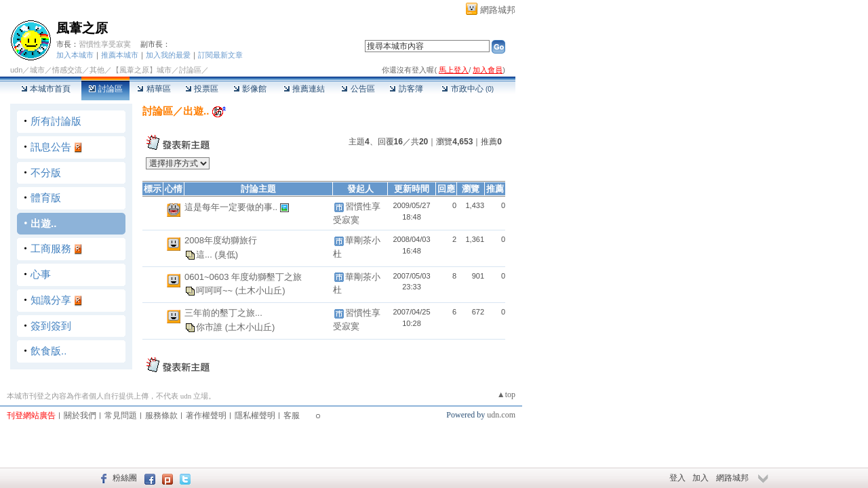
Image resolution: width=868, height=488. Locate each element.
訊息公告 (51, 147)
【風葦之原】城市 (142, 70)
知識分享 (51, 300)
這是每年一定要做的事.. (232, 207)
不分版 (46, 172)
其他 (97, 70)
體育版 (46, 198)
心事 (41, 274)
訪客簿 (406, 89)
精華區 (154, 89)
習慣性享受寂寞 (105, 44)
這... (205, 255)
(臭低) (226, 255)
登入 (677, 478)
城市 (37, 70)
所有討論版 (56, 121)
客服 (292, 415)
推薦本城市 (120, 55)
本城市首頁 (46, 89)
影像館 (250, 89)
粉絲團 (125, 478)
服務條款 (161, 415)
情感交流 (67, 70)
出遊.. (43, 223)
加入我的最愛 (168, 55)
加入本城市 (75, 55)
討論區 (105, 89)
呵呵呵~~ (216, 290)
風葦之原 (82, 28)
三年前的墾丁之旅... (223, 313)
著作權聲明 (206, 415)
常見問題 (121, 415)
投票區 (202, 89)
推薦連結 (304, 89)
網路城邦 (498, 10)
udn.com (501, 415)
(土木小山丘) (260, 290)
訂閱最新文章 (220, 55)
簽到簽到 (51, 326)
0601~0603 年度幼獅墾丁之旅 (243, 277)
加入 (701, 478)
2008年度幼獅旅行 (221, 240)
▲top (506, 394)
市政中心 (468, 89)
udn (16, 70)
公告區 (358, 89)
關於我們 (80, 415)
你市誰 (211, 327)
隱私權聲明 (255, 415)
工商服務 (51, 248)
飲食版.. (48, 351)
